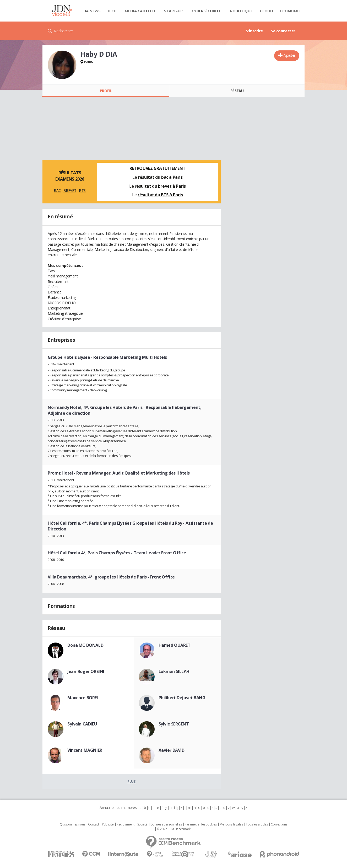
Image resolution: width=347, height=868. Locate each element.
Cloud (267, 11)
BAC (57, 190)
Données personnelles (166, 824)
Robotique (241, 11)
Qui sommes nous (72, 824)
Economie (290, 11)
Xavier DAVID (172, 750)
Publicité (108, 824)
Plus (131, 781)
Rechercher (64, 31)
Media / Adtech (140, 11)
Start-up (173, 11)
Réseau (237, 91)
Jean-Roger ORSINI (86, 671)
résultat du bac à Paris (160, 177)
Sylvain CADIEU (82, 724)
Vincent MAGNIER (85, 750)
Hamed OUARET (175, 645)
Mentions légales (231, 824)
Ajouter (289, 55)
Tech (112, 11)
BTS (82, 190)
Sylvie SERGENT (174, 724)
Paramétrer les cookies (201, 824)
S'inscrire (254, 31)
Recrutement (125, 824)
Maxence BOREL (83, 698)
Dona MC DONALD (85, 645)
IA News (93, 11)
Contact (93, 824)
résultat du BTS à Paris (160, 195)
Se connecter (283, 31)
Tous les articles (257, 824)
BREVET (70, 190)
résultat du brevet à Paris (160, 186)
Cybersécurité (206, 11)
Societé (142, 824)
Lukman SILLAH (174, 671)
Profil (106, 91)
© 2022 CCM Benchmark (174, 829)
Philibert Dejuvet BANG (182, 698)
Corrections (279, 824)
